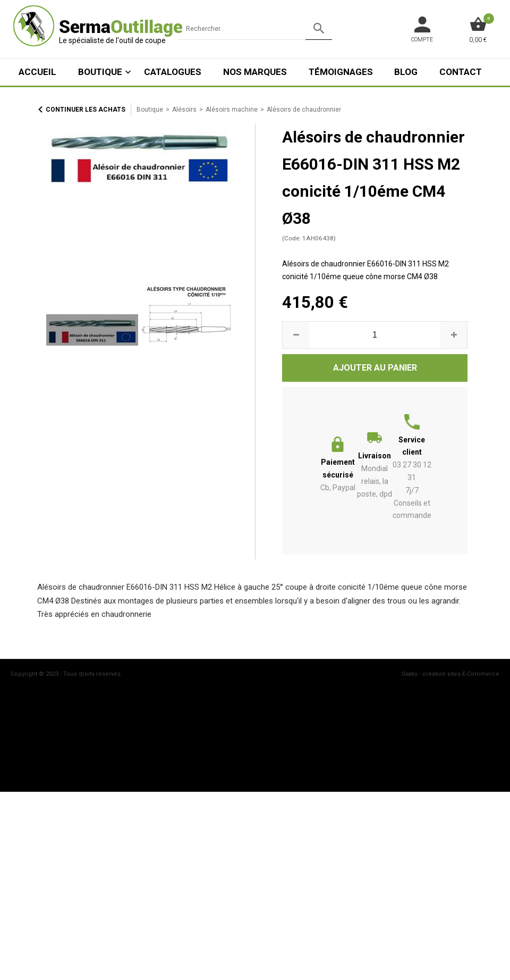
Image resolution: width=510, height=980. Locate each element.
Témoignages (341, 72)
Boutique (100, 72)
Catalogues (173, 72)
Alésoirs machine (232, 110)
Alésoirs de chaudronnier (304, 110)
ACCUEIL (37, 72)
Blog (406, 72)
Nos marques (255, 72)
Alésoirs (184, 110)
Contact (461, 72)
